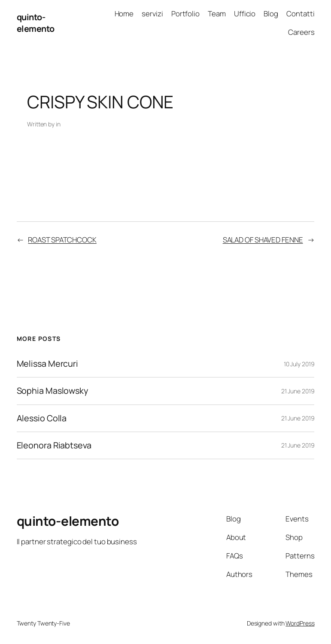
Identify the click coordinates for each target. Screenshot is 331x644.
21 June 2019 (298, 391)
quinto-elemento (36, 23)
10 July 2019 (299, 364)
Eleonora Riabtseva (54, 445)
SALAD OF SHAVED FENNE (263, 240)
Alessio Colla (42, 418)
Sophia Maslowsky (52, 391)
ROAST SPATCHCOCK (62, 240)
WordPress (300, 623)
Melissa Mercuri (48, 364)
